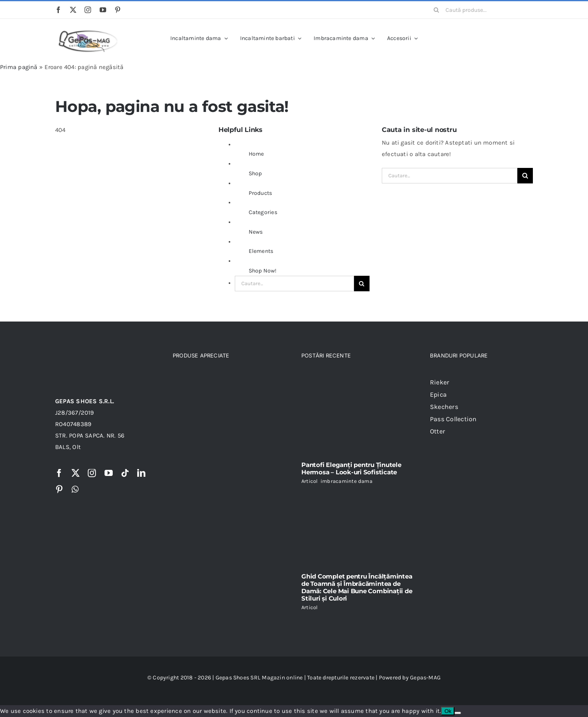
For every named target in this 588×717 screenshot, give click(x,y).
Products (261, 193)
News (256, 232)
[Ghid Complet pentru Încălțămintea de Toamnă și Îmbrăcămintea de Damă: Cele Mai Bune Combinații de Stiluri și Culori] (358, 529)
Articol (310, 481)
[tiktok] (125, 473)
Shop (255, 173)
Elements (261, 251)
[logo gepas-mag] (88, 354)
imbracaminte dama (346, 481)
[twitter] (73, 10)
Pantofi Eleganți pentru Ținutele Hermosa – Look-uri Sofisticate (351, 468)
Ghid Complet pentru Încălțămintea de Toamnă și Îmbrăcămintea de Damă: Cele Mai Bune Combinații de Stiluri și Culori (357, 587)
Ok (448, 711)
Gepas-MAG (425, 678)
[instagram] (88, 10)
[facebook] (58, 10)
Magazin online (282, 678)
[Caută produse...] (480, 10)
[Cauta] (437, 10)
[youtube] (103, 10)
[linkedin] (141, 473)
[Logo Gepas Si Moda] (88, 30)
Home (256, 154)
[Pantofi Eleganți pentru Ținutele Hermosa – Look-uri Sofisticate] (358, 416)
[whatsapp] (75, 489)
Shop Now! (263, 271)
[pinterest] (118, 10)
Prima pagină (19, 67)
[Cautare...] (294, 284)
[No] (458, 713)
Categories (263, 212)
